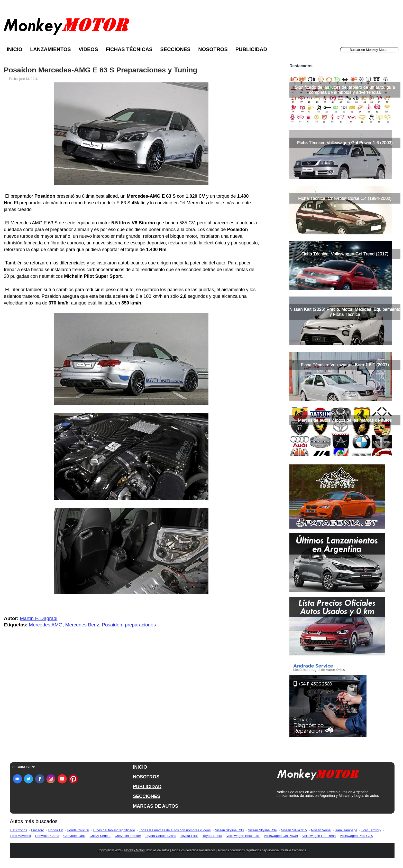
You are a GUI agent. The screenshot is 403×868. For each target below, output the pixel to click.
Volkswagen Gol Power (281, 836)
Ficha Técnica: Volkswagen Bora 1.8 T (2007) (345, 365)
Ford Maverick (20, 836)
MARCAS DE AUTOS (155, 806)
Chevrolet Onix (74, 836)
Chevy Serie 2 (100, 836)
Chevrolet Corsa (47, 836)
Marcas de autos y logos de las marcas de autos (345, 420)
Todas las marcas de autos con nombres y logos (175, 830)
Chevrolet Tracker (128, 836)
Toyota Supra (212, 836)
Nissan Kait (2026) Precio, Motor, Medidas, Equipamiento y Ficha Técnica (345, 312)
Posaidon (112, 625)
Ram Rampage (346, 830)
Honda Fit (56, 830)
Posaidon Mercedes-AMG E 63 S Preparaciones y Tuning (101, 70)
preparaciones (140, 625)
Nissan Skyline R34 (262, 830)
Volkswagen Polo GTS (356, 836)
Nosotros (213, 49)
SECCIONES (146, 796)
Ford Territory (371, 830)
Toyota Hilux (189, 836)
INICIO (140, 767)
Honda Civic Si (78, 830)
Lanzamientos (51, 49)
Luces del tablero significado (114, 830)
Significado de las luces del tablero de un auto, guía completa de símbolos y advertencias (345, 90)
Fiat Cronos (18, 830)
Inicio (15, 49)
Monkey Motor (134, 850)
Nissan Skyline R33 (229, 830)
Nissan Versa (321, 830)
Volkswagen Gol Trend (319, 836)
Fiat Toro (38, 830)
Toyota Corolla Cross (161, 836)
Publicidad (251, 49)
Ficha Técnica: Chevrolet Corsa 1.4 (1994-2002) (345, 198)
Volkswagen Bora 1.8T (243, 836)
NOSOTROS (146, 777)
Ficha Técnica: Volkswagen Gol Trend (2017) (345, 254)
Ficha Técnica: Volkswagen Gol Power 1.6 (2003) (345, 143)
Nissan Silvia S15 (294, 830)
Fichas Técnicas (129, 49)
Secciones (175, 49)
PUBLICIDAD (147, 787)
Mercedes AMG (46, 625)
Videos (88, 49)
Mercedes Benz (82, 625)
